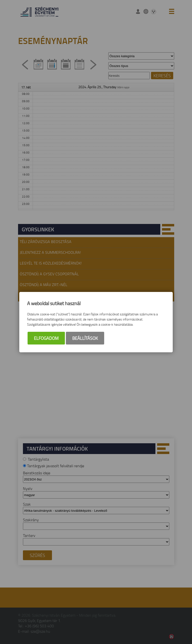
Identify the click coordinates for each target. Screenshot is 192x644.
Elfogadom (46, 338)
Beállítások (85, 338)
